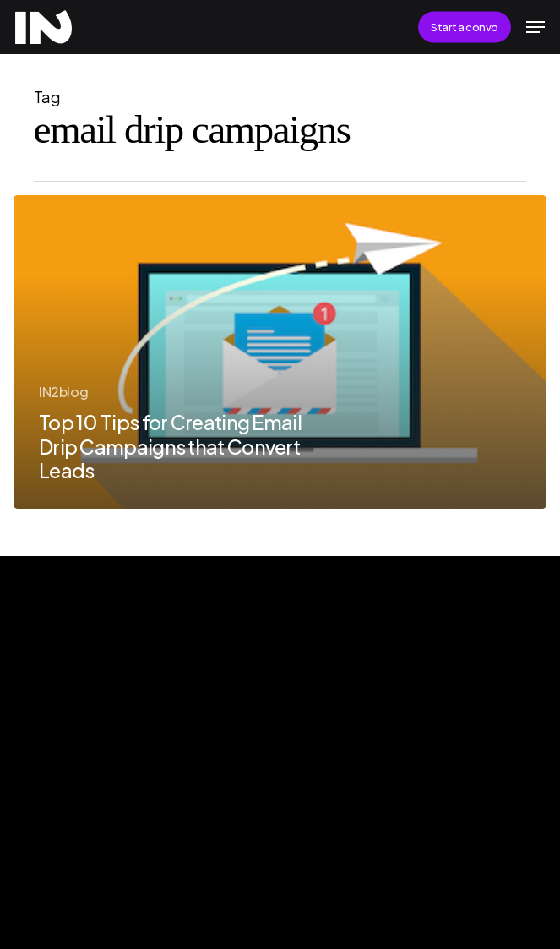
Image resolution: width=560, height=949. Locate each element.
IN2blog (63, 392)
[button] (536, 27)
